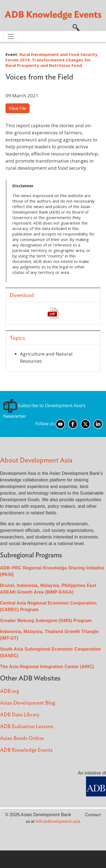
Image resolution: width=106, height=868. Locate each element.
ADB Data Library (20, 715)
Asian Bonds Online (22, 738)
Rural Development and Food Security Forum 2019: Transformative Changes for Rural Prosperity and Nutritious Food (51, 60)
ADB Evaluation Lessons (27, 727)
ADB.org (9, 691)
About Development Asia (36, 460)
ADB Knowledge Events (26, 750)
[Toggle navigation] (11, 36)
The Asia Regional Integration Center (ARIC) (47, 667)
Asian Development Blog (28, 703)
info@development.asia (58, 821)
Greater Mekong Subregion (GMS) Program (46, 621)
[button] (76, 27)
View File (18, 108)
